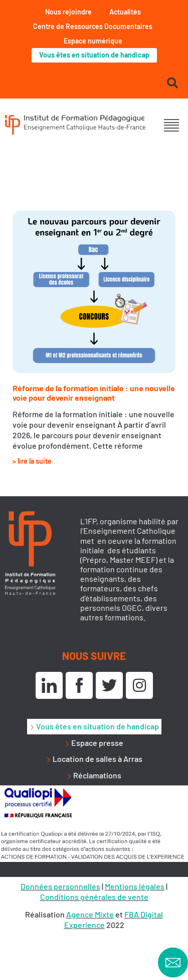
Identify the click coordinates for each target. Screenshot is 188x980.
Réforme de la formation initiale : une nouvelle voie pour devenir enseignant (94, 393)
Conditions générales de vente (94, 897)
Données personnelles (60, 886)
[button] (172, 126)
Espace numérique (93, 41)
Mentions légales (135, 886)
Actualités (125, 12)
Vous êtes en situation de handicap (94, 55)
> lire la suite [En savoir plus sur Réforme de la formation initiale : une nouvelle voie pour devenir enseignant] (32, 461)
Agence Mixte (90, 914)
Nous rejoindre (68, 12)
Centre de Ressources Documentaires (93, 26)
